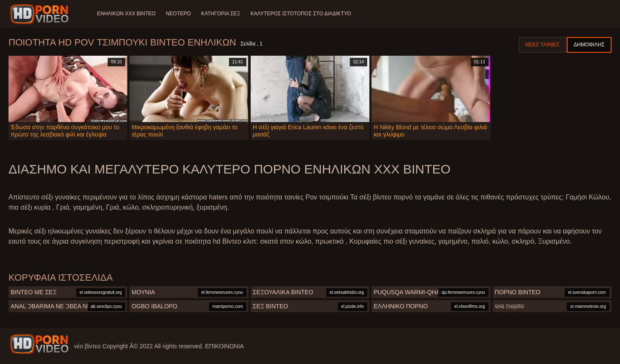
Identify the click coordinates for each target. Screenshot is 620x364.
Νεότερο (179, 14)
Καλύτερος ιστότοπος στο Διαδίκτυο (301, 14)
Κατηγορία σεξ (220, 14)
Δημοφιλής (589, 45)
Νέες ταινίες (543, 45)
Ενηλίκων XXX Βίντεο (126, 14)
